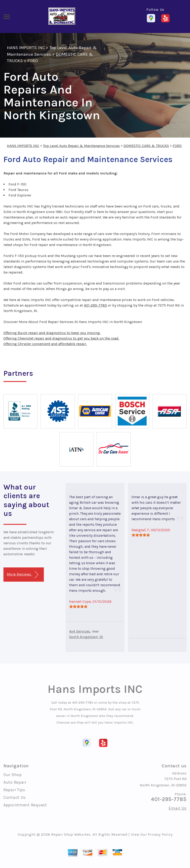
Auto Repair (15, 782)
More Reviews (23, 575)
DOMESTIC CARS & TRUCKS (146, 146)
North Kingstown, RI (86, 637)
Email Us (178, 808)
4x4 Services (80, 631)
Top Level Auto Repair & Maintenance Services (81, 146)
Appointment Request (25, 805)
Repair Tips (14, 790)
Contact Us (15, 797)
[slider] (78, 606)
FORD (33, 61)
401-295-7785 (95, 305)
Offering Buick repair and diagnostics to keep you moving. (52, 333)
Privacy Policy (160, 834)
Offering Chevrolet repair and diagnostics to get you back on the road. (61, 338)
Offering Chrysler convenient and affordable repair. (45, 344)
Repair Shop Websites (71, 834)
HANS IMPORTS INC (26, 48)
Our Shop (13, 775)
